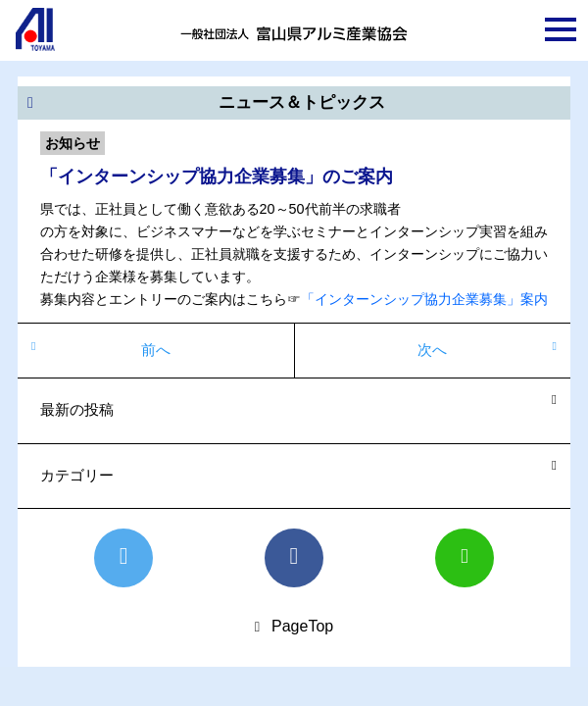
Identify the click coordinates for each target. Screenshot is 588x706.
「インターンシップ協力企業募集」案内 (424, 299)
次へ (432, 350)
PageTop (302, 626)
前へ (156, 350)
